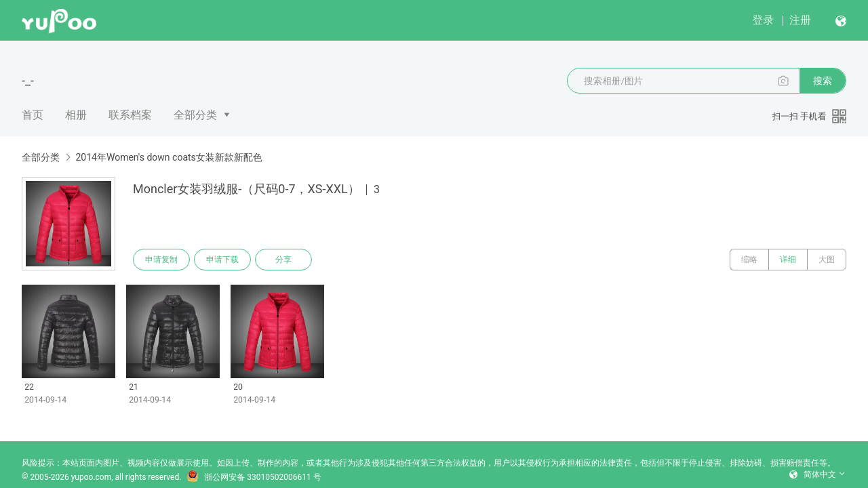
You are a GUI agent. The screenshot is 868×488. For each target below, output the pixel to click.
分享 (283, 260)
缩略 (749, 260)
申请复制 (161, 260)
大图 (827, 260)
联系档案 (130, 115)
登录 (763, 20)
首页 (33, 115)
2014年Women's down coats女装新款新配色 (169, 157)
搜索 (823, 81)
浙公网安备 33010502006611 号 (254, 477)
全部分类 (195, 115)
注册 (800, 20)
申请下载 (222, 260)
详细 (788, 260)
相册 (76, 115)
